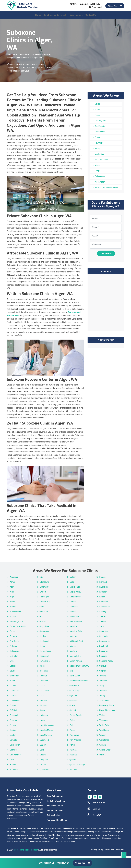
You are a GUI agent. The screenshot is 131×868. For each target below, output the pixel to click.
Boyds (13, 672)
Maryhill (73, 613)
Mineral (73, 648)
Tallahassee (100, 178)
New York (99, 145)
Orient (72, 707)
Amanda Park (16, 613)
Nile (71, 672)
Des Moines (15, 756)
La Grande (44, 717)
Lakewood (44, 742)
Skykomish (104, 638)
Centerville (14, 692)
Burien (13, 682)
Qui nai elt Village (77, 766)
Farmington (44, 598)
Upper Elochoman (107, 712)
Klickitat (43, 707)
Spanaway (104, 653)
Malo (72, 584)
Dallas (97, 106)
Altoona (13, 608)
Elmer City (44, 589)
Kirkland (43, 702)
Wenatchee (104, 742)
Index (42, 668)
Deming (13, 751)
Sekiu (102, 628)
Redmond (74, 771)
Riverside (104, 589)
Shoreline (103, 633)
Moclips (73, 653)
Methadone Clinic (55, 812)
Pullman (73, 751)
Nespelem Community (79, 668)
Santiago (103, 613)
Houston (98, 111)
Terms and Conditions (57, 822)
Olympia (73, 697)
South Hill (104, 648)
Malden (73, 579)
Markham (74, 608)
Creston (13, 722)
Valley (102, 717)
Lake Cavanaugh (47, 727)
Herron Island (45, 653)
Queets (73, 761)
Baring (13, 633)
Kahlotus (43, 677)
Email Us (94, 811)
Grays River (45, 628)
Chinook (13, 707)
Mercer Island (76, 623)
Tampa (98, 172)
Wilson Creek (105, 751)
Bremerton (14, 677)
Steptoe (103, 672)
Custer (13, 737)
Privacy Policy (53, 817)
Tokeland (103, 692)
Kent (42, 697)
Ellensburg (44, 584)
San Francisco (101, 128)
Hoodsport (44, 658)
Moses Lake (75, 658)
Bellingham (15, 653)
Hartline (43, 638)
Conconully (15, 717)
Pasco (72, 732)
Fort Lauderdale (102, 161)
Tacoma (103, 677)
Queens (98, 139)
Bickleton (14, 658)
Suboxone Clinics (55, 807)
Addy (12, 589)
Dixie (12, 761)
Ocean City (74, 692)
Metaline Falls (76, 633)
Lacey (42, 722)
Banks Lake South (18, 628)
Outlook (73, 712)
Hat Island (44, 643)
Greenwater (45, 633)
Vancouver (104, 722)
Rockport (103, 593)
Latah (42, 751)
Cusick (13, 732)
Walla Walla (104, 727)
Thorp (102, 687)
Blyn (12, 663)
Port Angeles (75, 742)
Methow (73, 638)
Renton (102, 579)
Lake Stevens (46, 737)
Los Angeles (100, 122)
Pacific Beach (75, 717)
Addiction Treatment (56, 803)
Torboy (102, 697)
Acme (12, 584)
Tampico (103, 682)
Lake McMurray (46, 732)
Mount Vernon (76, 663)
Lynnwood (44, 771)
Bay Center (15, 643)
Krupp (42, 712)
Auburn (13, 618)
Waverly (103, 737)
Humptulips (45, 663)
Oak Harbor (74, 687)
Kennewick (44, 692)
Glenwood (44, 613)
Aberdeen (14, 579)
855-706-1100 (113, 6)
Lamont (43, 747)
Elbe (41, 579)
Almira (13, 603)
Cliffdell (13, 712)
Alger (12, 598)
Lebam (43, 756)
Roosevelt (104, 603)
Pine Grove (74, 737)
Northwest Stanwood (79, 682)
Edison (13, 766)
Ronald (102, 598)
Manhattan (99, 156)
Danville (13, 742)
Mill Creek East (76, 643)
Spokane (103, 658)
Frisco (97, 117)
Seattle (102, 623)
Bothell (13, 668)
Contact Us (91, 17)
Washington (100, 184)
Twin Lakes (104, 702)
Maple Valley (75, 593)
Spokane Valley (106, 663)
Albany (98, 150)
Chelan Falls (15, 702)
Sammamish (105, 608)
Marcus (73, 603)
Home (38, 17)
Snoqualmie (104, 643)
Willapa (103, 747)
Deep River (15, 747)
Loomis (43, 766)
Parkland (73, 727)
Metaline (73, 628)
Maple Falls (75, 589)
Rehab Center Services (54, 17)
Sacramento (100, 134)
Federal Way (45, 603)
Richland (103, 584)
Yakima (102, 756)
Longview (44, 761)
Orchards (73, 702)
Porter (72, 747)
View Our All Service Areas (106, 189)
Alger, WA (94, 817)
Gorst (42, 618)
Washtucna (104, 732)
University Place (106, 707)
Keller (42, 687)
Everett (43, 593)
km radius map (106, 304)
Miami (97, 167)
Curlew (13, 727)
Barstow (13, 638)
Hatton (42, 648)
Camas (13, 687)
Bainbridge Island (17, 623)
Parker (72, 722)
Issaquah (44, 672)
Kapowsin (44, 682)
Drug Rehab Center (56, 798)
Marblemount (75, 598)
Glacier (43, 608)
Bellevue (14, 648)
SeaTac (103, 618)
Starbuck (103, 668)
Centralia (14, 697)
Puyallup (73, 756)
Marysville (74, 618)
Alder (12, 593)
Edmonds (14, 771)
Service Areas (76, 17)
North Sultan (75, 677)
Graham (43, 623)
